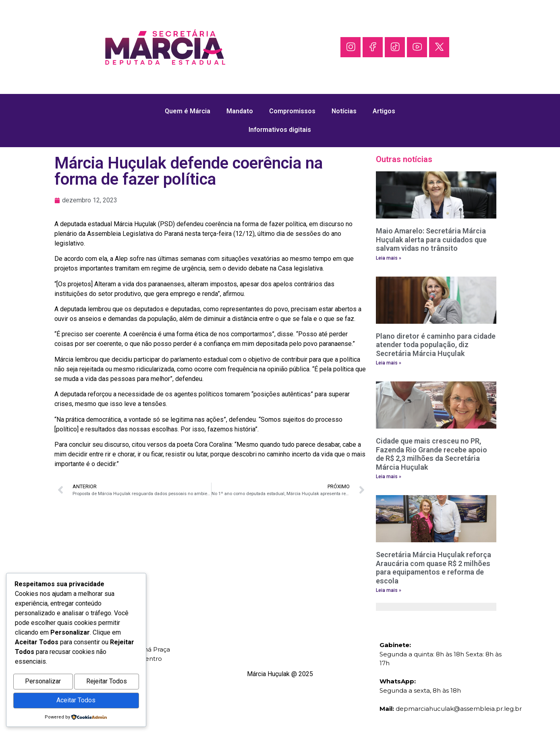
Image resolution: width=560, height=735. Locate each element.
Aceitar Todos (76, 701)
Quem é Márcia (188, 111)
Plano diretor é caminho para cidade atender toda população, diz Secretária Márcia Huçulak (436, 345)
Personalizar (43, 684)
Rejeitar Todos (107, 684)
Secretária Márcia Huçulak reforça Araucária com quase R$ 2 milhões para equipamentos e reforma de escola (433, 568)
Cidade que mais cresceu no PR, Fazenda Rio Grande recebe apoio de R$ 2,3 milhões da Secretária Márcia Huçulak (431, 454)
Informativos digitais (280, 130)
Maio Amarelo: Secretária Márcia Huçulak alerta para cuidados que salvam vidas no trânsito (431, 239)
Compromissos (292, 111)
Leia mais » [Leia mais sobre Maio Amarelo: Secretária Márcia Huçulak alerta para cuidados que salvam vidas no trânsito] (389, 258)
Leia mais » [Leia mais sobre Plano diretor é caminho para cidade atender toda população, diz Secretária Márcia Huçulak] (389, 363)
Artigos (384, 111)
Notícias (344, 111)
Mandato (240, 111)
